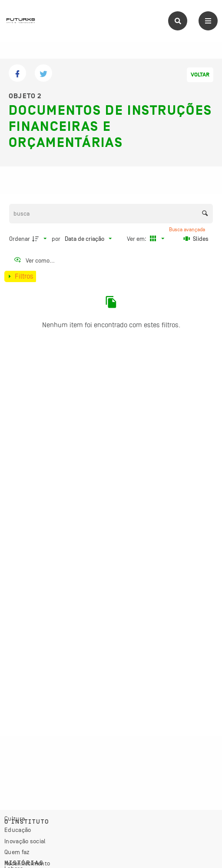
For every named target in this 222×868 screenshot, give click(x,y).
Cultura (15, 818)
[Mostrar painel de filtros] (20, 276)
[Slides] (196, 239)
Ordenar (20, 239)
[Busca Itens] (111, 214)
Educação (18, 830)
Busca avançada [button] (188, 229)
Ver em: (137, 239)
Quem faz (17, 852)
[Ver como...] (34, 260)
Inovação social (25, 841)
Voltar (200, 75)
